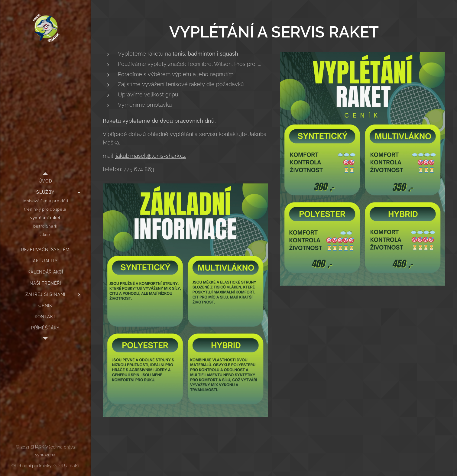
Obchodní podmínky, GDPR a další (45, 466)
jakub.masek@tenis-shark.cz (151, 156)
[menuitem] (45, 181)
